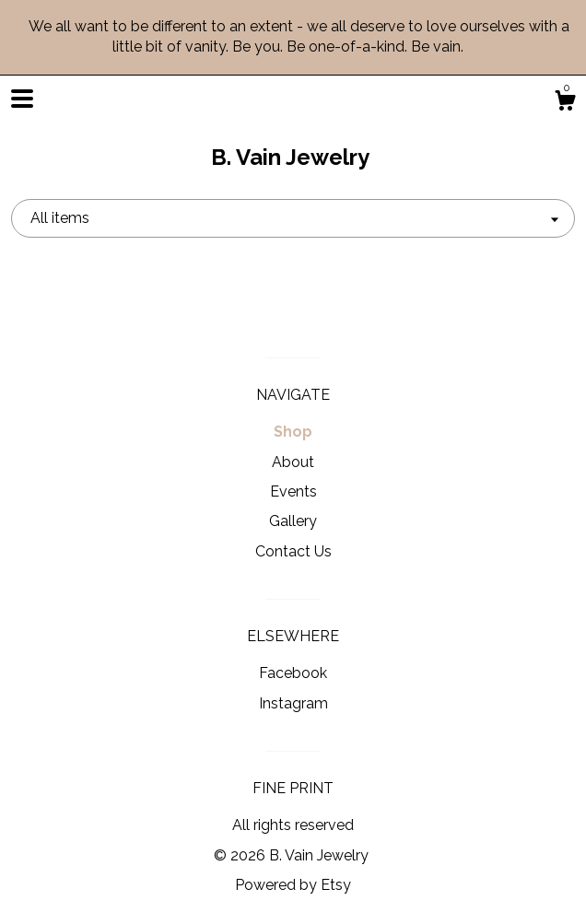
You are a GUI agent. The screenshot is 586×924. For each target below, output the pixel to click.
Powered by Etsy (293, 885)
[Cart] (565, 103)
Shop (293, 432)
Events (293, 491)
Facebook (293, 673)
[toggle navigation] (22, 99)
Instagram (293, 703)
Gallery (293, 521)
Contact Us (293, 551)
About (293, 462)
